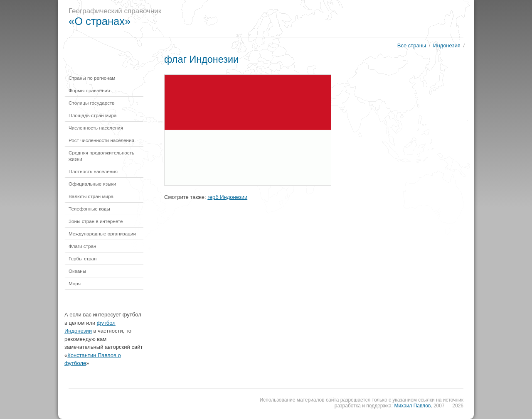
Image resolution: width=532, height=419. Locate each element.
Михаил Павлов (412, 406)
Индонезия (447, 45)
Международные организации (102, 234)
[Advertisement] (322, 19)
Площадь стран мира (93, 115)
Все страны (412, 45)
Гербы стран (83, 259)
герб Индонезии (227, 197)
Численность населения (96, 128)
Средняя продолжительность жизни (101, 156)
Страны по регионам (92, 78)
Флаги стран (83, 246)
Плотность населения (93, 171)
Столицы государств (92, 103)
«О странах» (100, 21)
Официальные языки (92, 184)
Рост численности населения (101, 140)
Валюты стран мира (91, 196)
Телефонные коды (89, 209)
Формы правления (89, 90)
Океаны (77, 271)
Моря (75, 283)
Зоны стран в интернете (96, 221)
